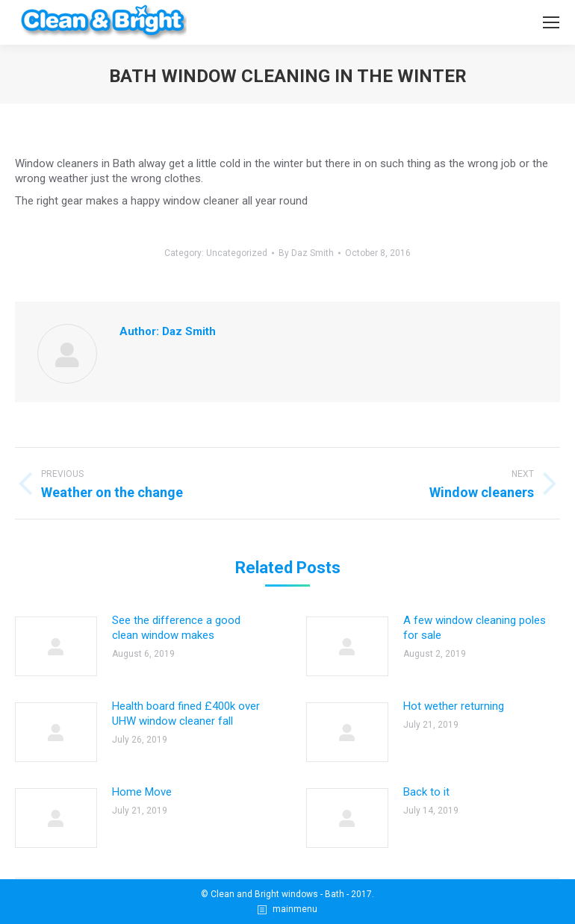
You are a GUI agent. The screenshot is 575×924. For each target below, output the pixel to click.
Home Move (142, 792)
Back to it (426, 792)
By (306, 253)
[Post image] (56, 646)
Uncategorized (237, 253)
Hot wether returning (454, 706)
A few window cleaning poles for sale (475, 628)
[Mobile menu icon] (551, 22)
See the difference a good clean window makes (176, 628)
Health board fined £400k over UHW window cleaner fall (186, 714)
